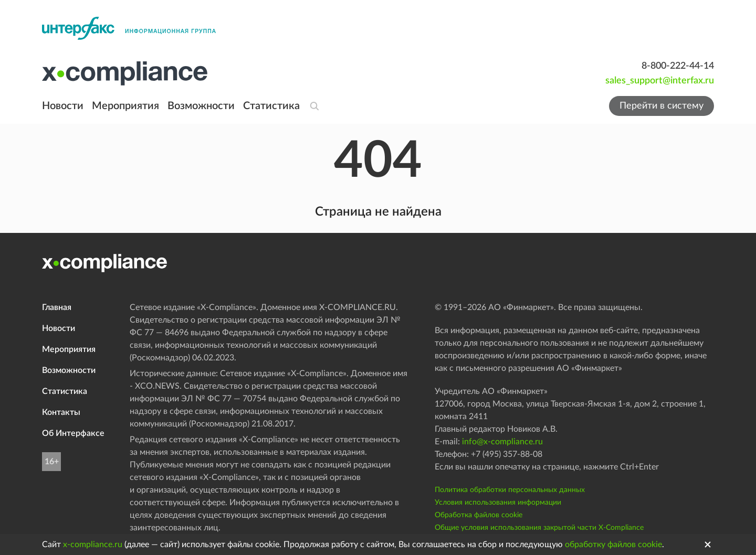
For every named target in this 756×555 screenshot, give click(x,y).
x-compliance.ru (93, 545)
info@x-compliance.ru (502, 442)
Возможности (201, 106)
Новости (63, 106)
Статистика (271, 106)
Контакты (61, 412)
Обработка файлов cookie (479, 515)
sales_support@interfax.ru (660, 81)
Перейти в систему (661, 106)
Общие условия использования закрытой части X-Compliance (539, 528)
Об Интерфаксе (73, 433)
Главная (57, 307)
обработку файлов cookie (613, 545)
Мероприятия (125, 106)
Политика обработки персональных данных (510, 490)
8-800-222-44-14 (678, 66)
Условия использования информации (498, 503)
